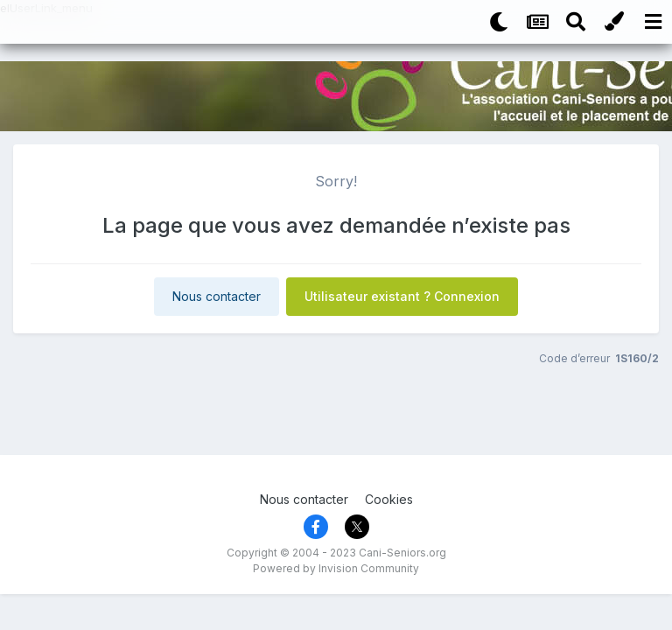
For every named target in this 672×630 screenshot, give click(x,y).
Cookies (389, 499)
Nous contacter (217, 296)
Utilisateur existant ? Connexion (402, 296)
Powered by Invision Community (336, 568)
